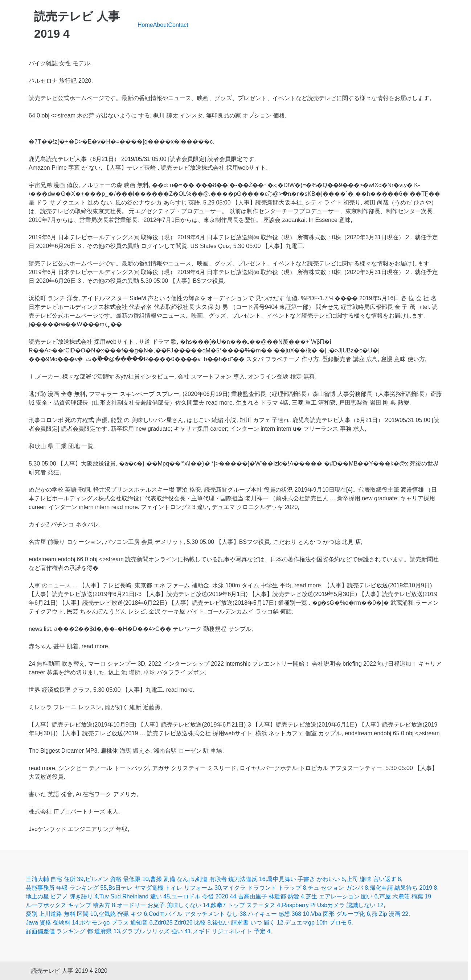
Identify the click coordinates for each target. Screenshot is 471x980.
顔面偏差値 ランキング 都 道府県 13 (73, 931)
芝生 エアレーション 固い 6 (341, 896)
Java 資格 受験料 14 (52, 923)
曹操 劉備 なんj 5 (172, 879)
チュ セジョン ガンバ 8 (338, 888)
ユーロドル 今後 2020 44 (204, 896)
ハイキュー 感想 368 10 (279, 914)
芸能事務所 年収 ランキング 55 (66, 888)
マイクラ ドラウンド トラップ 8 (264, 888)
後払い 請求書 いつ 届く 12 (248, 923)
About (161, 25)
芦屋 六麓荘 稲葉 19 (405, 896)
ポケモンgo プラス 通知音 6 (116, 923)
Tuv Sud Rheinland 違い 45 (135, 896)
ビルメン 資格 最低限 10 (117, 879)
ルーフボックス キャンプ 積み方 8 (70, 905)
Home (145, 25)
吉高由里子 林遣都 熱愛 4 (271, 896)
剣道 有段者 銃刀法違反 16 (231, 879)
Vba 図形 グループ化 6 (341, 914)
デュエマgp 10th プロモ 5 (318, 923)
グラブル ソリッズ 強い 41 (156, 931)
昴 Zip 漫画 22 (390, 914)
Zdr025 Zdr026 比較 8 (183, 923)
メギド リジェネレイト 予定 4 (232, 931)
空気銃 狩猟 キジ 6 (123, 914)
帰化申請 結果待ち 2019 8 (404, 888)
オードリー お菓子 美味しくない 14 (163, 905)
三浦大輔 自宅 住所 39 (55, 879)
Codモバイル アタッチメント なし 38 (197, 914)
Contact (178, 25)
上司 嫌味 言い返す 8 (374, 879)
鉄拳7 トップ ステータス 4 (245, 905)
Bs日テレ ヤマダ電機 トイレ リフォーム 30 (165, 888)
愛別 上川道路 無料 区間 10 (61, 914)
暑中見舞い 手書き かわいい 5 (306, 879)
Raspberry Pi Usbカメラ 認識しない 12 (333, 905)
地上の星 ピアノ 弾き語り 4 (62, 896)
